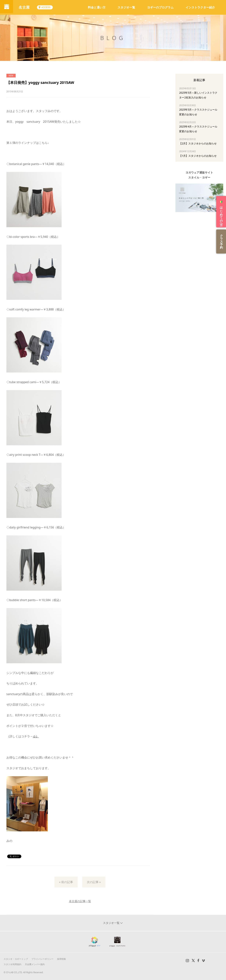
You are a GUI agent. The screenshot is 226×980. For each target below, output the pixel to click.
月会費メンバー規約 (35, 964)
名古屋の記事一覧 (80, 901)
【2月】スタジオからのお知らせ (198, 143)
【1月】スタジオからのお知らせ (198, 156)
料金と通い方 (97, 7)
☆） (36, 736)
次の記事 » (94, 882)
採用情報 (61, 959)
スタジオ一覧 (126, 7)
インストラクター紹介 (200, 7)
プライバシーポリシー (42, 959)
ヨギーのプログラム (160, 7)
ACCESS (47, 7)
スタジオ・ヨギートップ (16, 959)
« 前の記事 (66, 882)
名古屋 (26, 7)
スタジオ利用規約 (13, 964)
